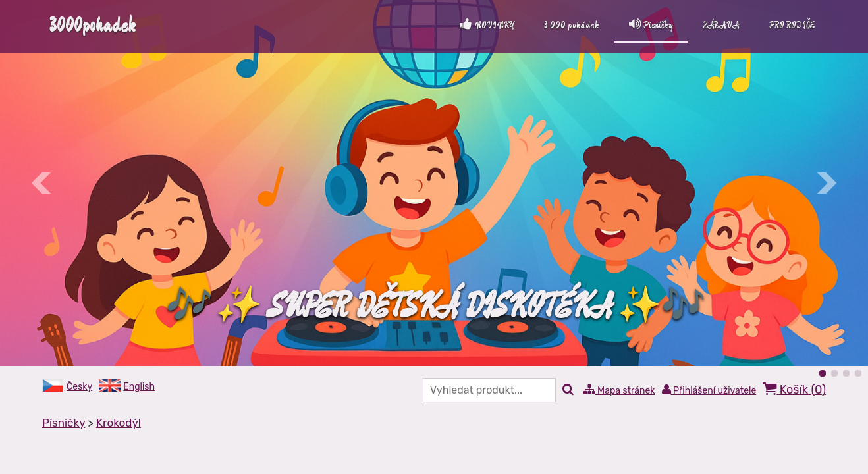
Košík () (794, 389)
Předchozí (42, 183)
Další (826, 183)
